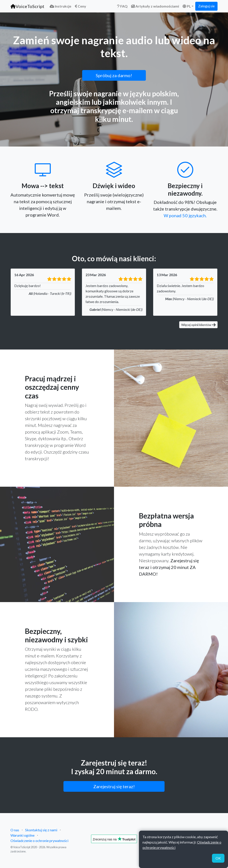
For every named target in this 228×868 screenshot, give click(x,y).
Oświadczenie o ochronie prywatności (39, 841)
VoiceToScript (27, 6)
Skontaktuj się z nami (41, 830)
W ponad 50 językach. (185, 215)
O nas (15, 830)
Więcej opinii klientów (198, 325)
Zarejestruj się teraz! (114, 786)
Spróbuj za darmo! (114, 75)
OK (218, 858)
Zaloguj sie (206, 6)
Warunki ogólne (22, 835)
